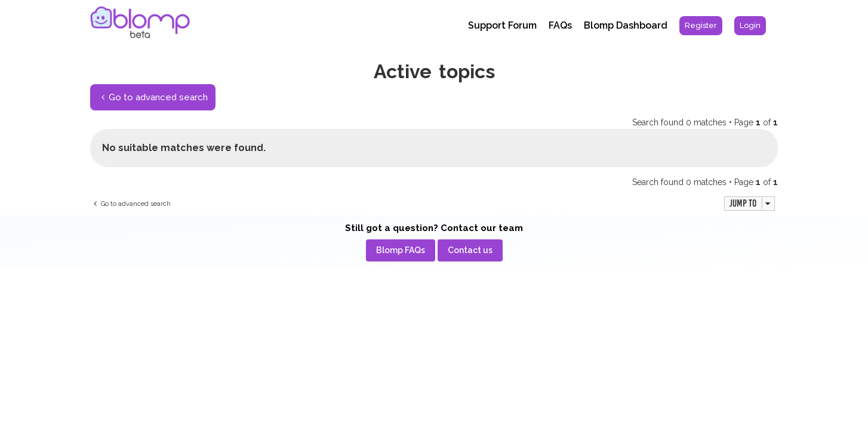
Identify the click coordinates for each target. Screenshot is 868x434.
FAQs (560, 25)
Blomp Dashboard (626, 25)
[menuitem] (701, 26)
